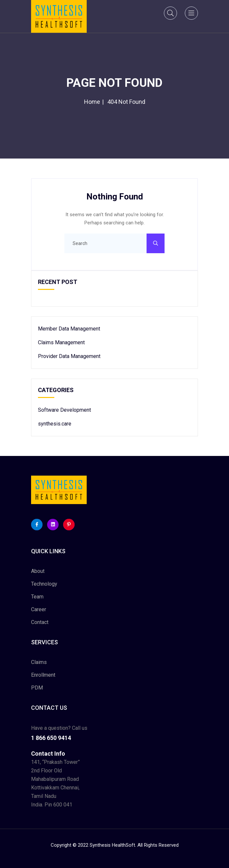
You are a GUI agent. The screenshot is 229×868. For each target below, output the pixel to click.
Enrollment (43, 675)
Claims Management (61, 342)
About (38, 571)
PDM (37, 688)
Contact (40, 622)
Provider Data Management (69, 356)
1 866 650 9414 (51, 738)
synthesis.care (55, 424)
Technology (44, 584)
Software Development (64, 410)
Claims (39, 662)
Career (39, 609)
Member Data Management (69, 329)
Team (37, 597)
